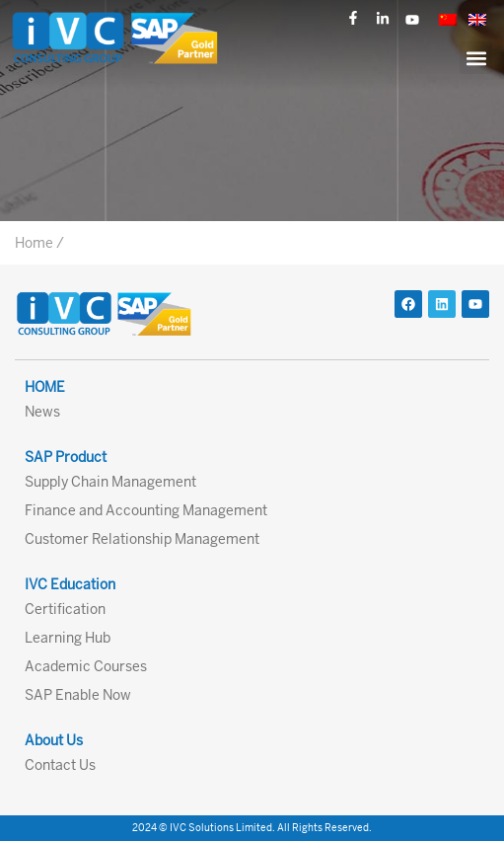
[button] (476, 58)
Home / (39, 243)
